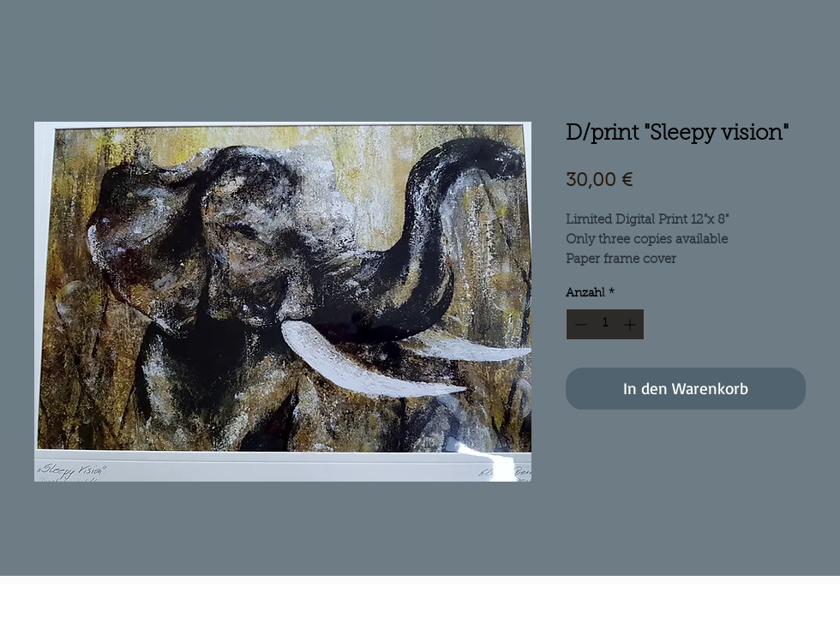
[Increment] (631, 324)
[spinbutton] (605, 324)
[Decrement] (579, 324)
